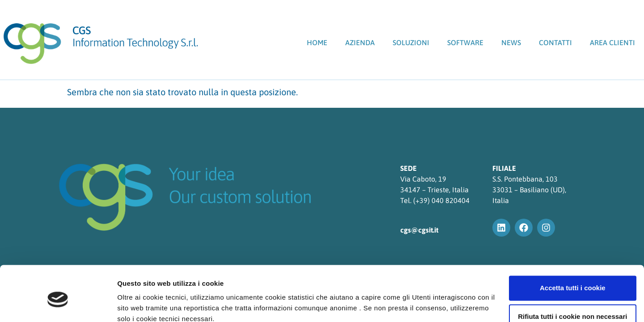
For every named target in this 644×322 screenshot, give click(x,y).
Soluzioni (411, 42)
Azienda (360, 42)
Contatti (555, 42)
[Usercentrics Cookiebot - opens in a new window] (58, 305)
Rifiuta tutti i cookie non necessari (569, 278)
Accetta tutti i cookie (570, 249)
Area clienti (612, 42)
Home (317, 42)
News (511, 42)
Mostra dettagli (141, 304)
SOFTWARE (465, 42)
